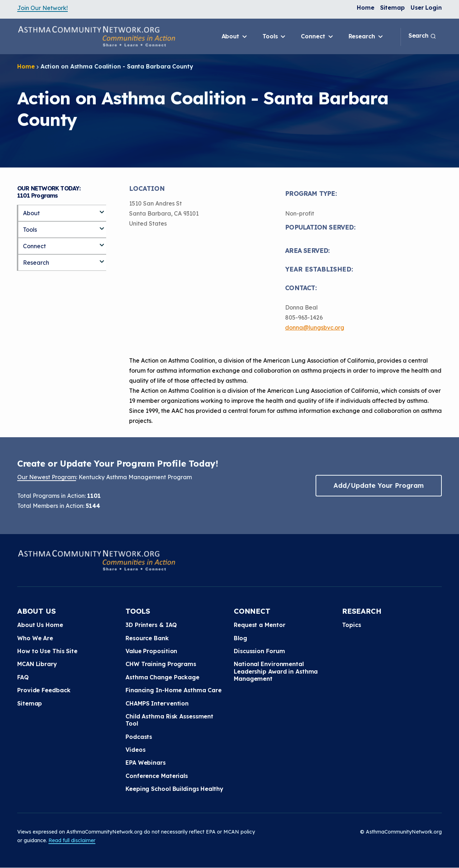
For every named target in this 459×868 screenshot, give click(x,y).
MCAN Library (37, 664)
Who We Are (35, 638)
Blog (240, 638)
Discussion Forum (259, 651)
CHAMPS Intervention (157, 703)
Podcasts (139, 737)
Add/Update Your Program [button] (379, 485)
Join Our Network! (42, 8)
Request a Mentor (259, 625)
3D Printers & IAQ (151, 625)
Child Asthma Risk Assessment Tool (169, 720)
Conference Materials (157, 776)
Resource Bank (147, 638)
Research (366, 37)
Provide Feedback (44, 690)
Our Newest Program (47, 477)
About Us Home (40, 625)
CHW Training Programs (161, 664)
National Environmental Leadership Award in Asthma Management (276, 671)
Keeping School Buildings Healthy (174, 789)
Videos (135, 750)
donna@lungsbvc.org (315, 327)
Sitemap (392, 8)
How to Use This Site (47, 651)
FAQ (23, 677)
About (235, 37)
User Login (426, 8)
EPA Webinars (146, 763)
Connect (317, 37)
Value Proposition (151, 651)
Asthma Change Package (162, 677)
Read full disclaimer (72, 840)
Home (366, 8)
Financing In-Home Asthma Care (174, 690)
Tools (275, 37)
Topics (351, 625)
